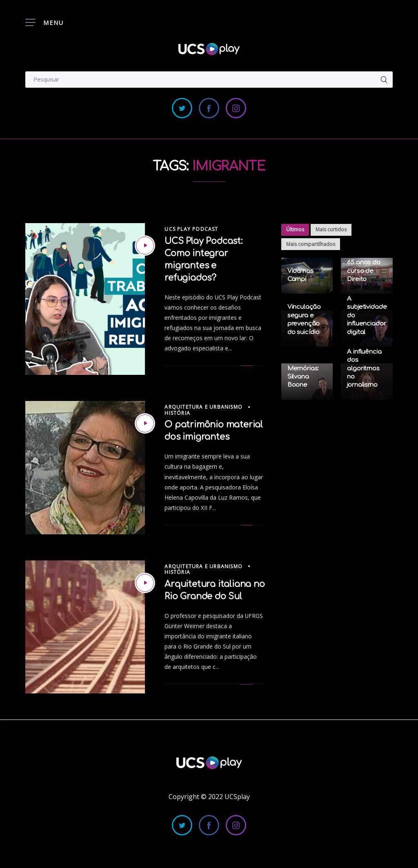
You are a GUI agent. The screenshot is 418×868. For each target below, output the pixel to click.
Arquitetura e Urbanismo (203, 407)
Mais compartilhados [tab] (311, 244)
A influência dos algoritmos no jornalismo (364, 369)
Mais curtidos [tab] (331, 229)
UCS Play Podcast (191, 229)
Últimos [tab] (295, 229)
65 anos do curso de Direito (364, 271)
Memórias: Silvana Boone (303, 377)
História (177, 413)
